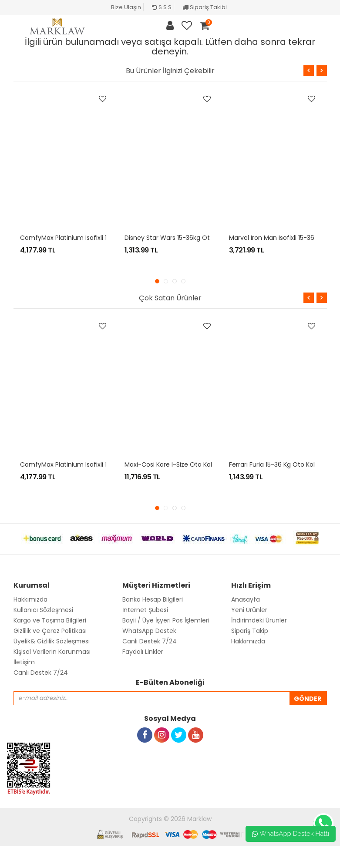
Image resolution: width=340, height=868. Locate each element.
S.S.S (162, 7)
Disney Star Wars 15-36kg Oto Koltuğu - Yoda (193, 238)
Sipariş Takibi (205, 7)
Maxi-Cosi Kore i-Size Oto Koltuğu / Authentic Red (200, 464)
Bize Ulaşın (126, 7)
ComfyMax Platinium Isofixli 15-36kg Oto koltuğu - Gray (104, 238)
